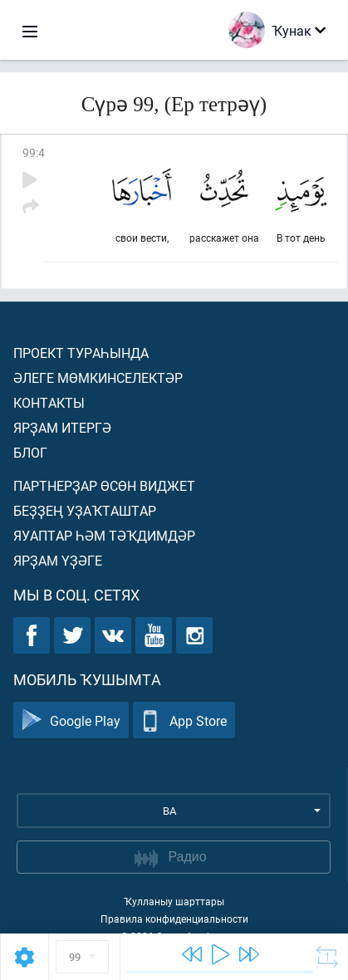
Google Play (71, 720)
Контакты (49, 402)
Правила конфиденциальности (174, 919)
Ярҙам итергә (62, 427)
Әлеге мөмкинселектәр (98, 377)
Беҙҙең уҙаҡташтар (85, 510)
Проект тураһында (81, 353)
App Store (184, 720)
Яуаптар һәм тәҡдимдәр (104, 535)
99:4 (34, 152)
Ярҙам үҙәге (58, 560)
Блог (30, 452)
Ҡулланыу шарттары (174, 901)
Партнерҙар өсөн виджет (104, 485)
